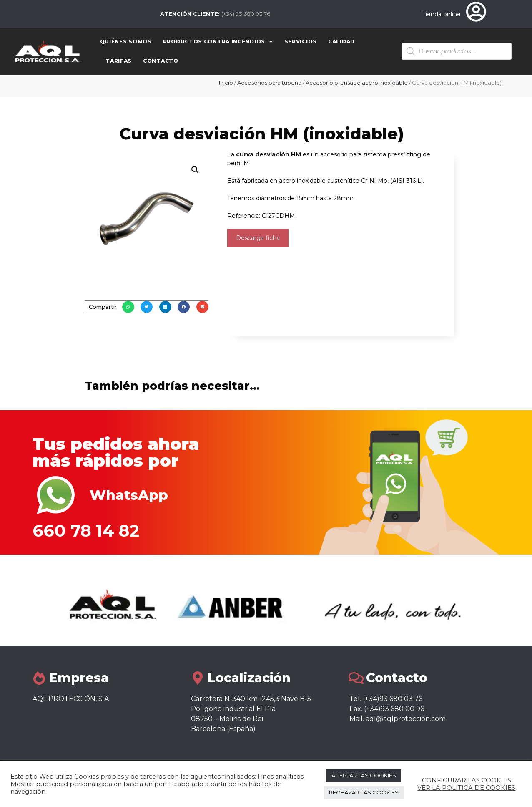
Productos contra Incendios (218, 42)
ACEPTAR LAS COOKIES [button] (364, 775)
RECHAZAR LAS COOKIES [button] (364, 792)
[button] (128, 307)
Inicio (226, 83)
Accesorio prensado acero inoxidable (357, 83)
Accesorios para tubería (269, 83)
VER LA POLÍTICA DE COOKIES (466, 788)
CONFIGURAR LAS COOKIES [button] (467, 780)
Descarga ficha (258, 238)
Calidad (341, 42)
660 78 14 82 (86, 531)
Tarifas (119, 61)
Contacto (161, 61)
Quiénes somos (126, 42)
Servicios (301, 42)
